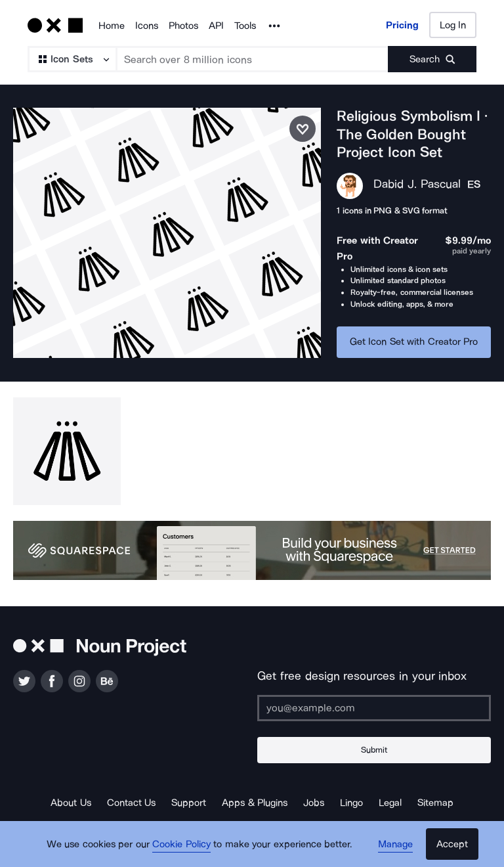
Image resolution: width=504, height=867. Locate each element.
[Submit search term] (432, 59)
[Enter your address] (374, 708)
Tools (245, 26)
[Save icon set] (303, 129)
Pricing (402, 25)
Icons (147, 26)
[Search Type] (72, 59)
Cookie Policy (181, 844)
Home (112, 26)
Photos (183, 26)
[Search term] (253, 59)
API (216, 26)
